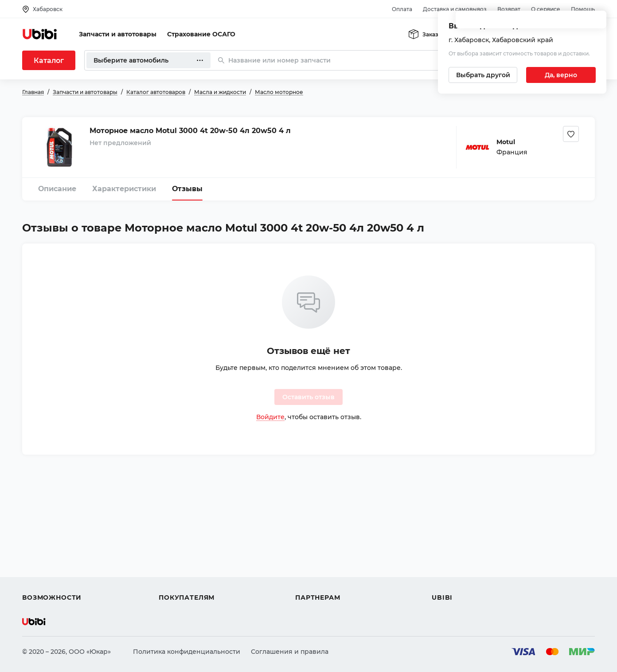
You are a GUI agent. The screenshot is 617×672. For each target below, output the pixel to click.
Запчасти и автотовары (118, 34)
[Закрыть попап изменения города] (596, 22)
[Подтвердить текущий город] (561, 75)
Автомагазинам (321, 550)
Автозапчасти (45, 534)
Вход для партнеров (329, 566)
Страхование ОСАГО (201, 34)
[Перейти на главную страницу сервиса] (40, 34)
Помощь (583, 9)
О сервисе (546, 9)
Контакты (447, 550)
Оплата (402, 9)
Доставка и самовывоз (455, 9)
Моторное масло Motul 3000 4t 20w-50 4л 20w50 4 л (190, 131)
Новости (446, 566)
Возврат (509, 9)
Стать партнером (323, 582)
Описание (57, 189)
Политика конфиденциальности (187, 652)
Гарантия (174, 582)
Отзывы (187, 189)
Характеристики (124, 189)
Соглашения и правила (290, 652)
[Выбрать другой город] (483, 75)
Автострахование (51, 550)
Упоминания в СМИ (465, 582)
